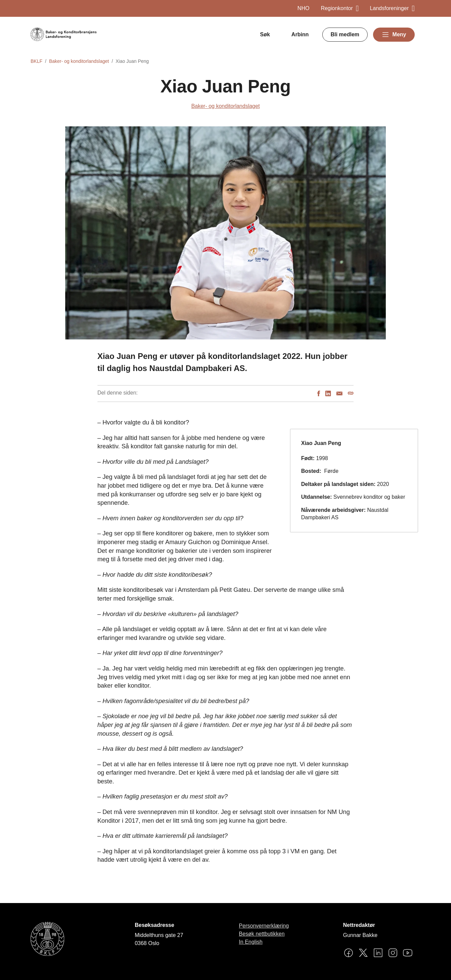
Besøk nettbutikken (262, 934)
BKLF (36, 61)
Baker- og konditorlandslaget (79, 61)
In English (251, 942)
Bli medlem (345, 34)
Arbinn (300, 34)
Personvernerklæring (264, 926)
